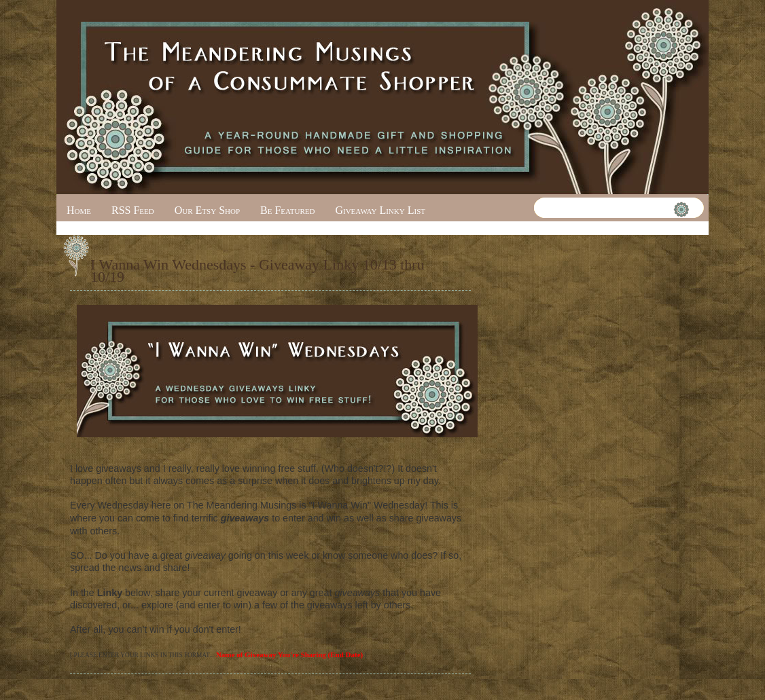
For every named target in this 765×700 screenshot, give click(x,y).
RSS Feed (133, 210)
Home (79, 210)
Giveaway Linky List (380, 210)
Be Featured (287, 210)
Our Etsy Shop (207, 210)
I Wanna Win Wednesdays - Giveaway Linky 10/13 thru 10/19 (257, 271)
